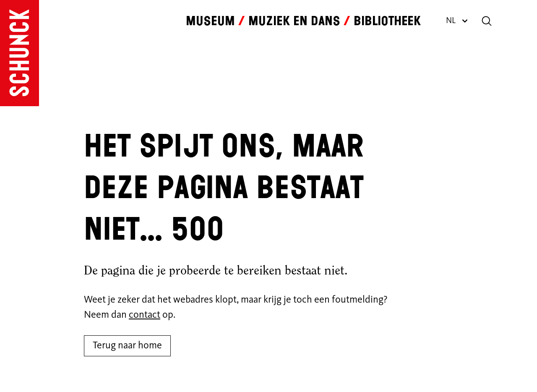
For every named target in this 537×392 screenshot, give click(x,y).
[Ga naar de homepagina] (20, 53)
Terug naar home (127, 346)
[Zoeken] (487, 21)
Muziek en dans (294, 21)
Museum (210, 21)
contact (145, 315)
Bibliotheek (387, 21)
